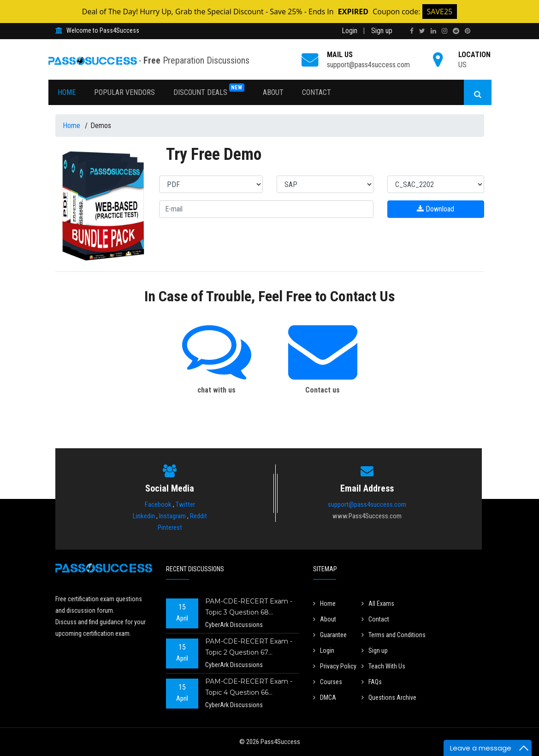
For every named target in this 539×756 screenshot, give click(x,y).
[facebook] (412, 31)
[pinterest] (468, 31)
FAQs (372, 682)
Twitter (185, 504)
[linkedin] (433, 31)
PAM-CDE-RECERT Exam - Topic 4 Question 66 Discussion (249, 688)
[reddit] (456, 31)
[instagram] (444, 31)
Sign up (382, 31)
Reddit (198, 516)
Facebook (158, 504)
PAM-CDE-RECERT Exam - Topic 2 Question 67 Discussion (249, 648)
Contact (317, 92)
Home (67, 92)
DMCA (325, 697)
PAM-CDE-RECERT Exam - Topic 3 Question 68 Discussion (249, 608)
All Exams (378, 604)
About (273, 92)
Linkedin (144, 516)
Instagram (172, 516)
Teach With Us (383, 666)
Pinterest (170, 527)
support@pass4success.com (368, 65)
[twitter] (422, 31)
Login (349, 31)
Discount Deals (209, 90)
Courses (328, 682)
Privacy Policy (335, 666)
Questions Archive (389, 697)
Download (435, 209)
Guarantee (330, 635)
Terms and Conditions (394, 635)
